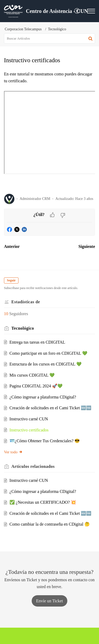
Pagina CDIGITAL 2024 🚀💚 (36, 386)
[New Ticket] (49, 601)
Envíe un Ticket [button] (49, 601)
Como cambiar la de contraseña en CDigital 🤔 (50, 524)
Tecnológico (57, 29)
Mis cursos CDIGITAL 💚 (32, 375)
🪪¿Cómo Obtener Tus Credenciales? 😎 (45, 441)
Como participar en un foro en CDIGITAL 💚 (48, 353)
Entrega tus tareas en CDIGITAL (37, 342)
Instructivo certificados (29, 430)
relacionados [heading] (33, 466)
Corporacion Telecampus (23, 29)
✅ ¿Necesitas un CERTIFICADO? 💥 (43, 502)
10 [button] (6, 314)
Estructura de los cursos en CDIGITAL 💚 (46, 364)
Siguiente (87, 246)
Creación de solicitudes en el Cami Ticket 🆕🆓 (51, 408)
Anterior (12, 246)
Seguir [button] (11, 280)
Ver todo (13, 452)
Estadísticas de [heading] (26, 302)
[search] (49, 39)
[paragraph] (49, 130)
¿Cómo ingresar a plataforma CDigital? (43, 397)
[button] (77, 11)
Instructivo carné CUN (29, 419)
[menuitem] (77, 11)
